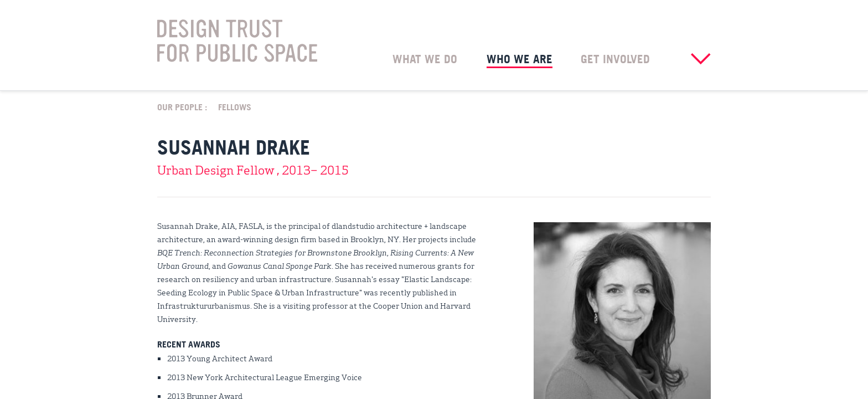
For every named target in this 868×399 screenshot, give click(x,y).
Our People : (182, 106)
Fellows (235, 106)
